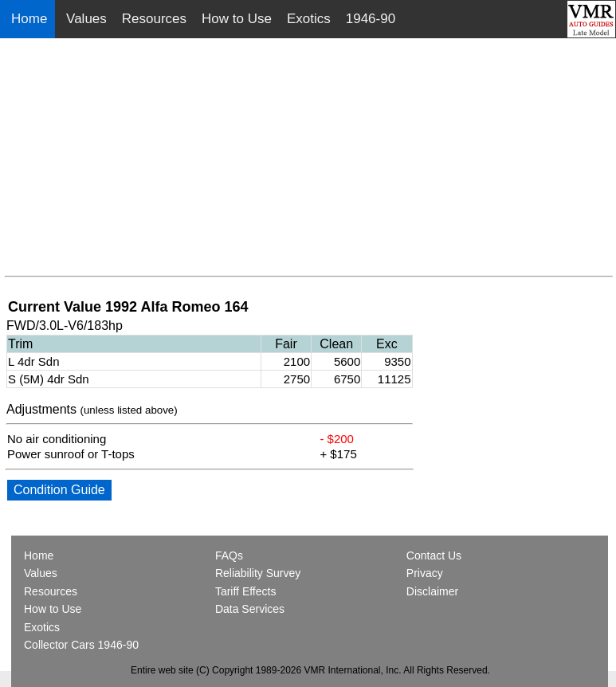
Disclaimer (432, 591)
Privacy (425, 573)
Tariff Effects (246, 591)
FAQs (229, 555)
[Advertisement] (309, 158)
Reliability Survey (258, 573)
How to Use (237, 19)
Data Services (250, 609)
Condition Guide (59, 490)
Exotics (309, 19)
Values (86, 19)
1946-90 (371, 19)
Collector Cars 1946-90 (81, 645)
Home (31, 19)
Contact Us (434, 555)
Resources (154, 19)
